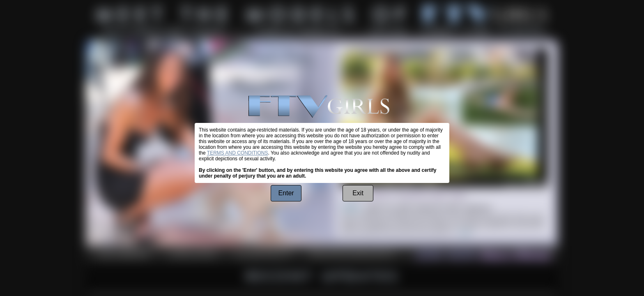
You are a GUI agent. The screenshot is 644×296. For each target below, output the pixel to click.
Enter (286, 193)
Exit (358, 193)
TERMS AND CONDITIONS (238, 153)
